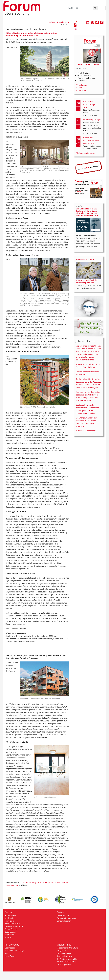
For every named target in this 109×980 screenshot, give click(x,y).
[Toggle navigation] (102, 8)
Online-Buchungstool (14, 926)
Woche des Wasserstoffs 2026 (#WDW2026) (91, 140)
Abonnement (10, 915)
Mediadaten (10, 918)
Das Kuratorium (63, 915)
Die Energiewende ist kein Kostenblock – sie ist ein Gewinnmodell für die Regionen (87, 422)
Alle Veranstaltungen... (85, 153)
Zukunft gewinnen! (65, 964)
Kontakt (8, 937)
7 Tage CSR (61, 950)
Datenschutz (10, 932)
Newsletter (9, 921)
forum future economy (66, 962)
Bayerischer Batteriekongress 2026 (90, 104)
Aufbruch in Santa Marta (86, 431)
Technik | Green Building (59, 22)
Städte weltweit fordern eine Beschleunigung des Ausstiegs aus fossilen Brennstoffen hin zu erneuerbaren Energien (88, 383)
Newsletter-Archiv (12, 924)
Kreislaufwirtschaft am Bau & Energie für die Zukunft (88, 366)
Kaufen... (79, 88)
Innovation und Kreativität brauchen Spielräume (87, 281)
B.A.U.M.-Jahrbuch (64, 956)
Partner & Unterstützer (66, 918)
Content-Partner (64, 921)
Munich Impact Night (92, 120)
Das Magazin (10, 948)
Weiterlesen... (81, 85)
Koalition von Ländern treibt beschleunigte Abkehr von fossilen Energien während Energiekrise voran (88, 396)
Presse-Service (11, 929)
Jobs (7, 953)
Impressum (10, 935)
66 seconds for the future (67, 948)
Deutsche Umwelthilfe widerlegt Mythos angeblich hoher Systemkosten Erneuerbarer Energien (87, 409)
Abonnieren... (81, 90)
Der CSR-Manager (64, 953)
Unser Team (10, 956)
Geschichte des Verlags (14, 950)
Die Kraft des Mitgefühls (67, 959)
